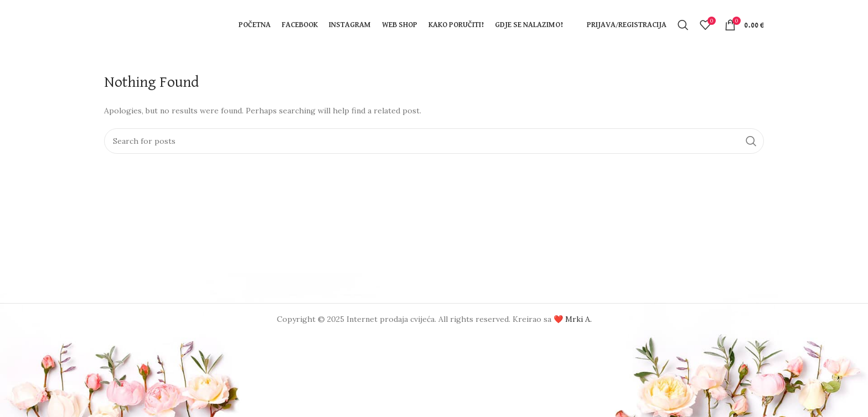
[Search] (683, 25)
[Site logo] (159, 24)
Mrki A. (578, 319)
